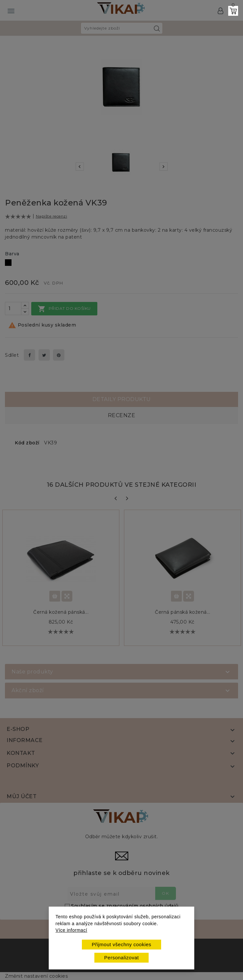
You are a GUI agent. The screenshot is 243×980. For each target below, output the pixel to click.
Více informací (71, 930)
